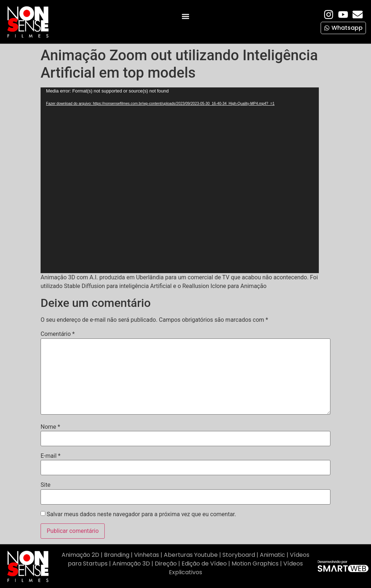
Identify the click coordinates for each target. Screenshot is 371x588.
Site (45, 485)
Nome (50, 427)
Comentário (58, 334)
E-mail (51, 456)
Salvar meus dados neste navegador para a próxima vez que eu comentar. (141, 514)
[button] (185, 17)
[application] (180, 180)
